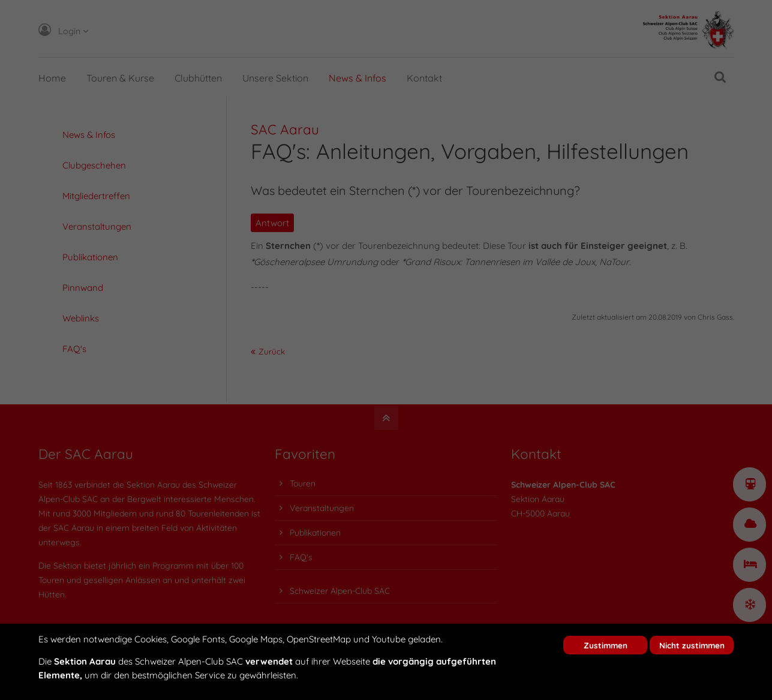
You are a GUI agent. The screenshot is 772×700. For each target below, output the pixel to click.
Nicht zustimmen (692, 645)
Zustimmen (606, 645)
